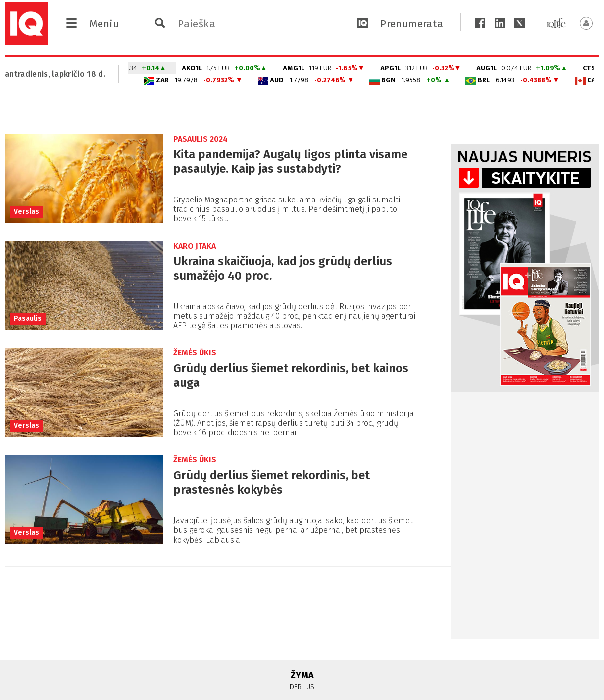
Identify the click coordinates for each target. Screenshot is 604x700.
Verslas (26, 212)
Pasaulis (28, 319)
